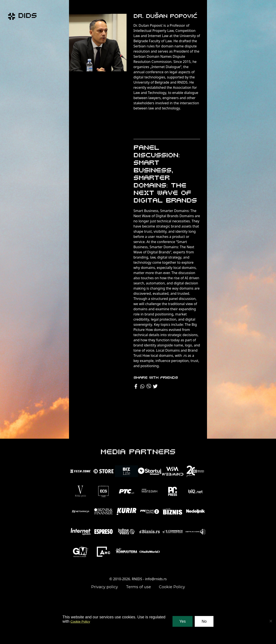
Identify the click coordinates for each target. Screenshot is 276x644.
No (204, 621)
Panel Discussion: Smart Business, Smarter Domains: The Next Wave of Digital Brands (165, 175)
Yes (183, 621)
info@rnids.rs (156, 579)
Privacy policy (105, 587)
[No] (271, 621)
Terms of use (138, 587)
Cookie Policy (172, 587)
